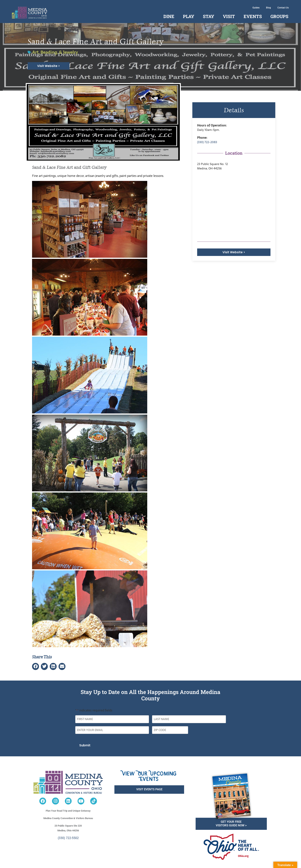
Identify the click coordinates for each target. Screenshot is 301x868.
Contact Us (283, 8)
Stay (209, 16)
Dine (169, 16)
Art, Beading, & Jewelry (55, 52)
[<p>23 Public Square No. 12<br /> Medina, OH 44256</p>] (234, 206)
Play (189, 16)
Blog (268, 8)
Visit (229, 16)
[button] (36, 666)
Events (253, 16)
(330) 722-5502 (68, 838)
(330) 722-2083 (207, 142)
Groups (279, 16)
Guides (256, 8)
